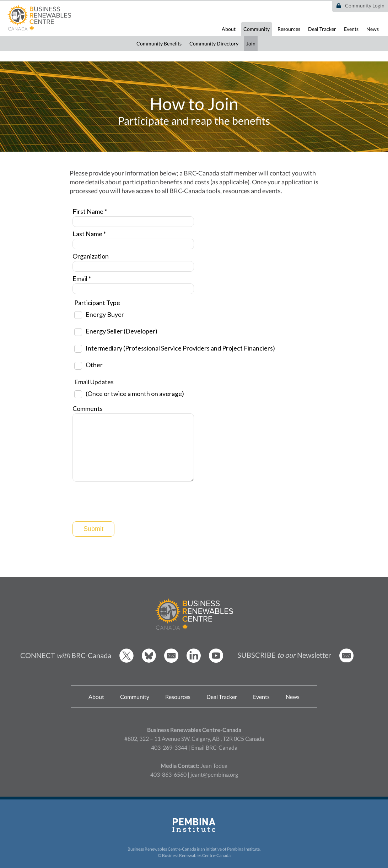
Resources (289, 29)
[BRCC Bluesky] (149, 661)
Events (351, 29)
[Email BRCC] (171, 661)
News (373, 29)
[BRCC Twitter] (126, 661)
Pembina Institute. (244, 849)
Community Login (365, 6)
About (229, 29)
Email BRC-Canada (214, 747)
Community (257, 29)
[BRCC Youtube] (216, 661)
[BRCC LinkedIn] (194, 661)
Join (251, 44)
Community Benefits (159, 44)
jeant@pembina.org (214, 774)
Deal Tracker (322, 29)
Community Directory (214, 44)
